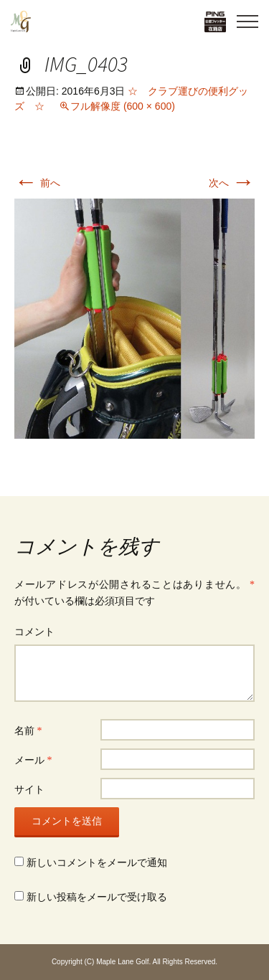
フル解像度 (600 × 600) (123, 106)
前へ (37, 183)
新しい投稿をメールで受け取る (97, 897)
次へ (232, 183)
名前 (28, 731)
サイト (29, 790)
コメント (34, 632)
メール (33, 760)
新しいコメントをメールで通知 (97, 863)
